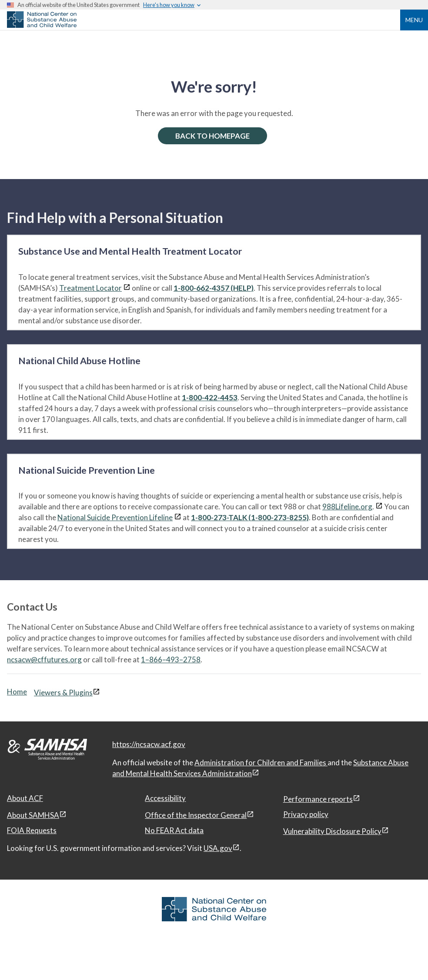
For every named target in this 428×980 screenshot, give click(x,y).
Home (17, 692)
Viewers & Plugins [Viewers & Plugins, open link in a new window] (63, 693)
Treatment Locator (90, 288)
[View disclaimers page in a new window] (127, 288)
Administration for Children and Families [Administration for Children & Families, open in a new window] (261, 762)
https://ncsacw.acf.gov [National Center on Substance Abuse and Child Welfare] (149, 744)
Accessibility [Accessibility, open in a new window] (165, 798)
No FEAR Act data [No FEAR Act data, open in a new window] (174, 830)
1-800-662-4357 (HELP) (214, 288)
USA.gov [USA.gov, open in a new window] (218, 848)
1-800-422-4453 (210, 397)
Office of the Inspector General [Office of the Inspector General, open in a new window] (196, 815)
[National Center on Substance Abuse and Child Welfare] (42, 25)
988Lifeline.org (347, 507)
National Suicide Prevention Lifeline (115, 517)
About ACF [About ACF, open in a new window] (25, 798)
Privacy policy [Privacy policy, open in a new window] (306, 814)
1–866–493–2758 (171, 659)
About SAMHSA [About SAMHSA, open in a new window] (33, 815)
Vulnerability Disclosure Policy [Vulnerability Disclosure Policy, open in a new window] (332, 831)
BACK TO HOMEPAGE (212, 136)
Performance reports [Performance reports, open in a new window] (318, 799)
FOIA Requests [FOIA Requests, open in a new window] (32, 830)
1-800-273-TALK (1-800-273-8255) (250, 517)
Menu (414, 20)
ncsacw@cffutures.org (44, 659)
